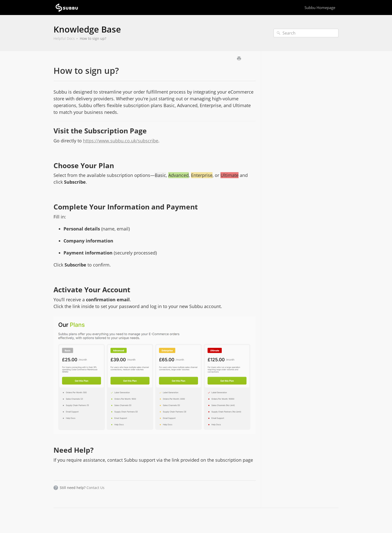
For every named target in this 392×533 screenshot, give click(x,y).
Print (239, 58)
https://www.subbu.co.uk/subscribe (121, 141)
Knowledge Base (87, 29)
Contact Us (95, 488)
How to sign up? (93, 38)
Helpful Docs (64, 38)
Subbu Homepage (320, 8)
